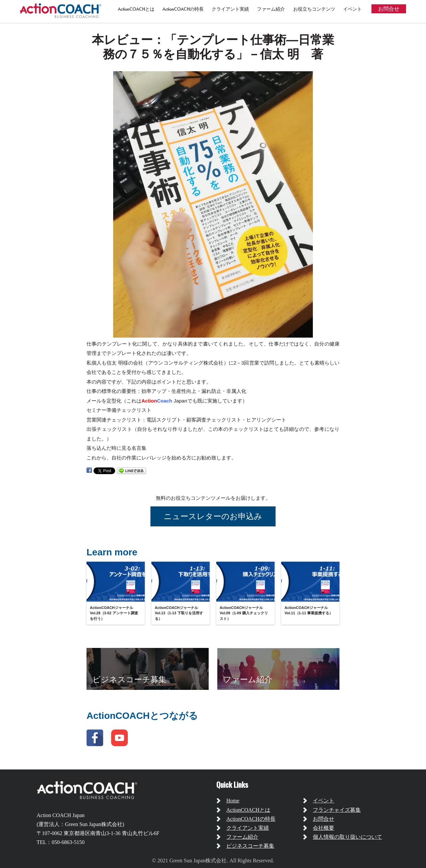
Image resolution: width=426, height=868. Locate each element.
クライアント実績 (230, 9)
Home (233, 801)
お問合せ (389, 9)
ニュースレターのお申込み (213, 516)
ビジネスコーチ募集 (250, 846)
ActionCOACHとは (136, 9)
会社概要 (323, 828)
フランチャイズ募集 (337, 810)
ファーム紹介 (271, 9)
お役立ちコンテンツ (314, 9)
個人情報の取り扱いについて (347, 837)
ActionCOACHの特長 (183, 9)
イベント (352, 9)
